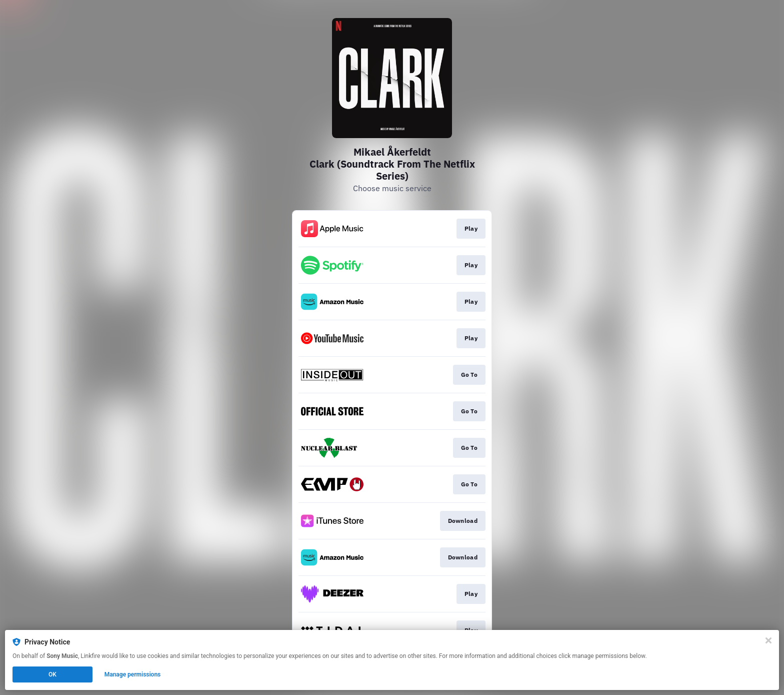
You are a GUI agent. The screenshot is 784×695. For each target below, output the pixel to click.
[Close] (768, 640)
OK (52, 674)
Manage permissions (133, 674)
